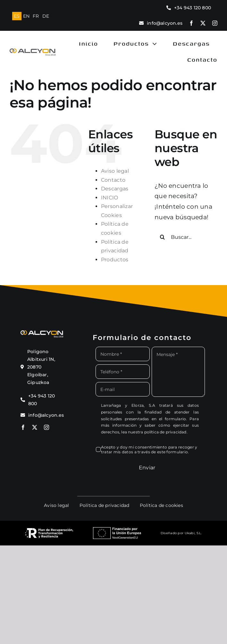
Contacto (113, 180)
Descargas (115, 189)
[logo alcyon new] (33, 52)
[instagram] (215, 23)
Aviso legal (115, 171)
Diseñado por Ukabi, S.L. (181, 533)
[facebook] (191, 23)
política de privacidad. (166, 432)
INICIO (110, 198)
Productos (115, 260)
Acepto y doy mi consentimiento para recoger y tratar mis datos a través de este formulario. (149, 449)
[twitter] (203, 23)
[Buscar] (163, 237)
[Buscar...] (186, 237)
